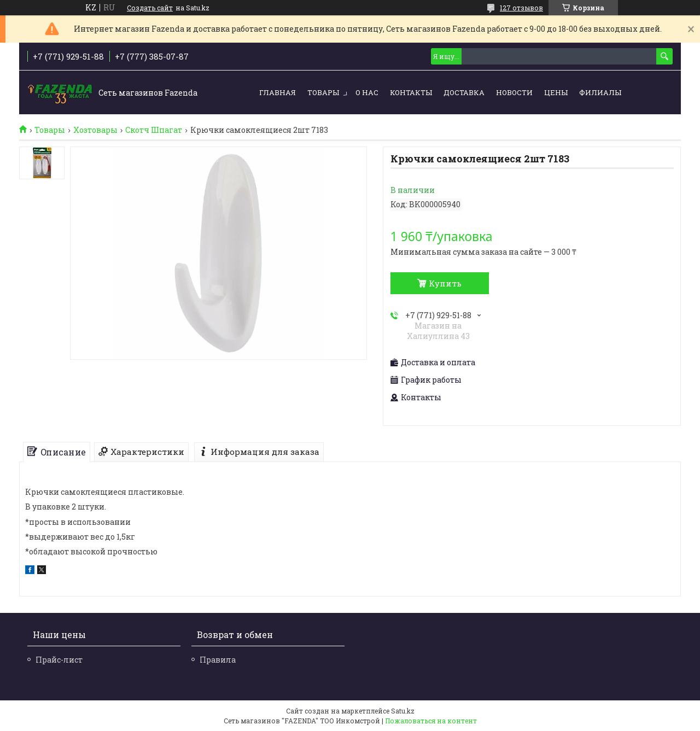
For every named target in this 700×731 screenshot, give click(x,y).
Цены (556, 92)
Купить (445, 283)
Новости (514, 92)
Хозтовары (95, 130)
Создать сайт (150, 8)
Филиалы (600, 92)
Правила (218, 660)
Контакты (411, 92)
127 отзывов (521, 8)
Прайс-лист (59, 660)
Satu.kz (403, 711)
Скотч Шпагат (154, 130)
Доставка (464, 92)
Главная (278, 92)
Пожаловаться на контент (431, 721)
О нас (367, 92)
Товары (323, 92)
